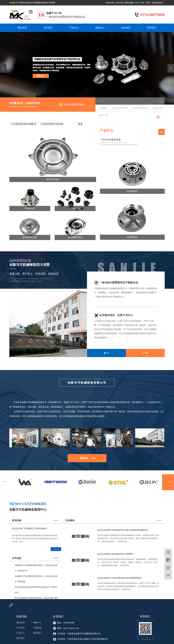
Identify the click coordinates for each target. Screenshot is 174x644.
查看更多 (84, 458)
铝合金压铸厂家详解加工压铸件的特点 (30, 528)
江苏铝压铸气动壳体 (52, 124)
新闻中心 (100, 28)
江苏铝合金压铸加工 (120, 108)
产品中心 (74, 28)
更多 (80, 124)
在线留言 (126, 28)
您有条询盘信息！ (155, 3)
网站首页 (22, 28)
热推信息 (110, 3)
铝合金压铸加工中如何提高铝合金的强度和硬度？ (120, 578)
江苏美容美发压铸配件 (24, 124)
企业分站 (120, 3)
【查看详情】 (122, 542)
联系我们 (152, 28)
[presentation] (3, 68)
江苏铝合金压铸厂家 (140, 108)
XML (142, 3)
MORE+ (56, 520)
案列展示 (21, 638)
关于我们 (48, 28)
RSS (137, 3)
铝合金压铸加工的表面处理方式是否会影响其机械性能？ (123, 530)
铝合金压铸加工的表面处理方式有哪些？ (116, 554)
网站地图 (129, 3)
